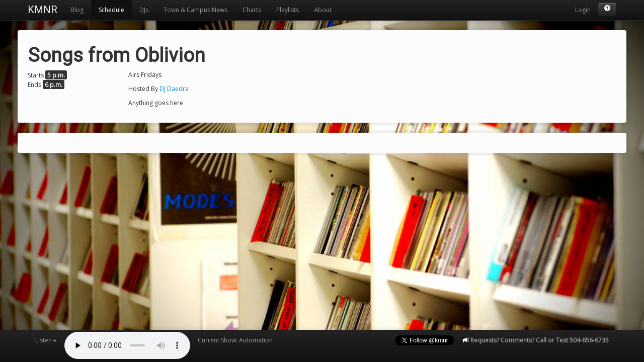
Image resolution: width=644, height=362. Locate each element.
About (323, 10)
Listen (46, 340)
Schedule (111, 10)
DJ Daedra (174, 89)
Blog (77, 10)
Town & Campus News (195, 10)
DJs (144, 10)
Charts (252, 10)
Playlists (288, 10)
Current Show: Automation (235, 340)
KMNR (43, 10)
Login (583, 10)
